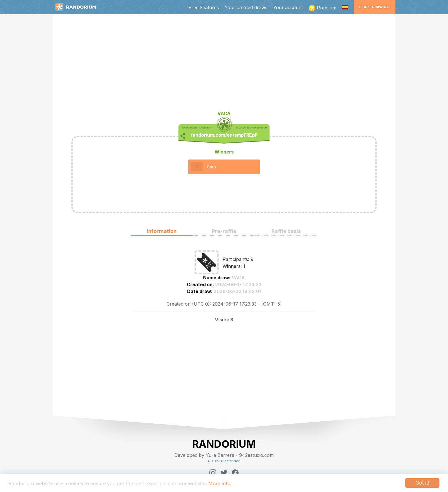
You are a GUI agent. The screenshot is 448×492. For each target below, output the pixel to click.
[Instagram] (213, 473)
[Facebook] (235, 473)
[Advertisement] (224, 65)
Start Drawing (374, 7)
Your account (288, 7)
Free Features (204, 7)
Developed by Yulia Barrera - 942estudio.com (224, 455)
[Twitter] (224, 473)
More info (219, 483)
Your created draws (246, 7)
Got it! (422, 483)
